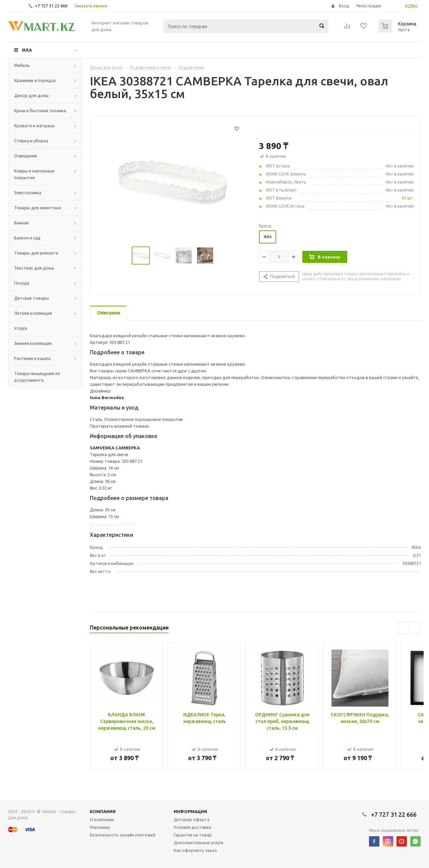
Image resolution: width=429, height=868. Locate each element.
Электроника (28, 193)
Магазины (100, 827)
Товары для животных (38, 208)
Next (415, 628)
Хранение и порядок (35, 80)
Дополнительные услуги (198, 843)
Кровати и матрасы (34, 126)
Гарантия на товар (193, 835)
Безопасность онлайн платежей (122, 835)
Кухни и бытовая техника (40, 111)
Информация (190, 811)
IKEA (27, 50)
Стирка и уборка (31, 141)
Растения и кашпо (33, 358)
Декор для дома (31, 95)
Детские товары (32, 298)
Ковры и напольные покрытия (34, 174)
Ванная (21, 223)
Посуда (22, 283)
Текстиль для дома (34, 268)
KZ (408, 6)
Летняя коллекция (33, 313)
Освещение (26, 156)
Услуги (21, 328)
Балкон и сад (27, 238)
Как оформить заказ (195, 850)
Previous (404, 628)
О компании (102, 819)
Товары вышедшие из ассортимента (37, 377)
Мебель (22, 65)
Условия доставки (192, 827)
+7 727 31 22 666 (51, 6)
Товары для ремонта (36, 253)
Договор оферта (192, 819)
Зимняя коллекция (33, 343)
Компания (103, 811)
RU (415, 6)
